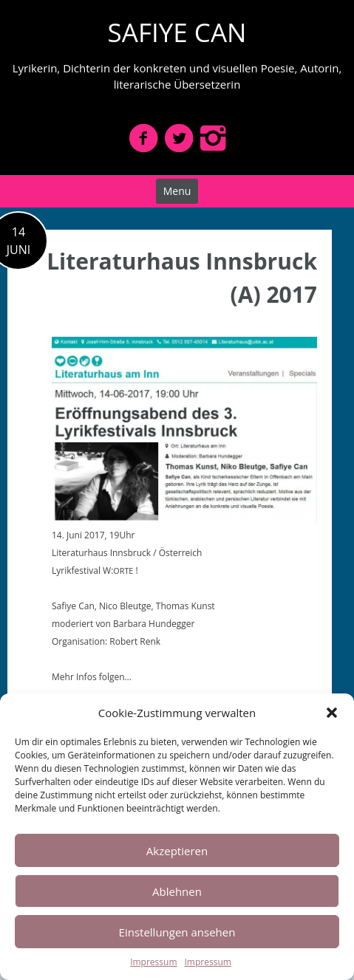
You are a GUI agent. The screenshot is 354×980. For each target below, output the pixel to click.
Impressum (153, 962)
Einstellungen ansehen (177, 932)
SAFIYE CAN (177, 32)
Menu (177, 191)
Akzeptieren (177, 851)
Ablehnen (177, 891)
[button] (332, 713)
